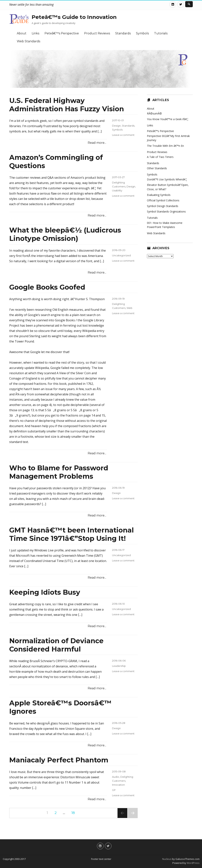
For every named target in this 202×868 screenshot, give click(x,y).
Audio (116, 777)
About (22, 33)
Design (116, 126)
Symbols (142, 33)
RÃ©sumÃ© (154, 113)
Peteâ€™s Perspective (62, 33)
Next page (133, 818)
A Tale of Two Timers (160, 157)
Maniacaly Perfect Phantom (59, 760)
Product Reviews (97, 33)
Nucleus (167, 859)
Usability (117, 190)
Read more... (97, 143)
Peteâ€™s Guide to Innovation (74, 17)
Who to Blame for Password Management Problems (59, 472)
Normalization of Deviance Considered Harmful (56, 645)
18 (75, 813)
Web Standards (28, 41)
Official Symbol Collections (163, 200)
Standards (123, 33)
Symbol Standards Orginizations (166, 211)
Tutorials (161, 33)
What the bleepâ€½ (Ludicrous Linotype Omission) (65, 234)
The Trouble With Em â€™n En (165, 146)
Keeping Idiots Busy (45, 592)
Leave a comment (123, 135)
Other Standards (157, 168)
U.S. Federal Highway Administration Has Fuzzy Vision (67, 105)
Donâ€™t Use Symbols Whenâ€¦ (167, 179)
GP (114, 790)
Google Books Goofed (47, 287)
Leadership (119, 666)
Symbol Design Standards (163, 206)
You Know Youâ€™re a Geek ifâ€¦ (168, 119)
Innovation (118, 785)
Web (129, 308)
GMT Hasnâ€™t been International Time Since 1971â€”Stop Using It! (71, 534)
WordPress (193, 863)
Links (35, 33)
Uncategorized (121, 255)
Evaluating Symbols (159, 195)
